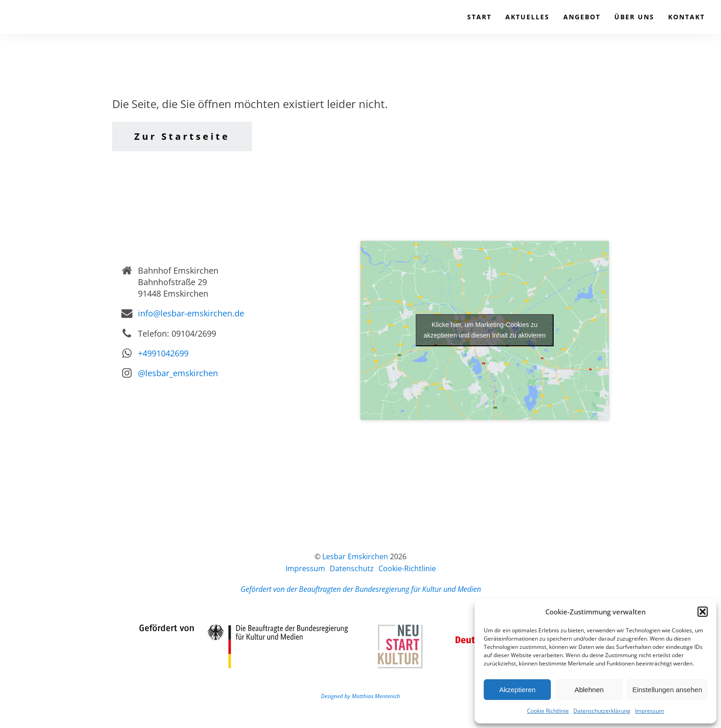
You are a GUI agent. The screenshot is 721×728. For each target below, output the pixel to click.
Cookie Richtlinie (548, 711)
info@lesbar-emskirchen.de (191, 313)
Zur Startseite (182, 136)
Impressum (649, 711)
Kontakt (687, 17)
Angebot (582, 17)
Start (479, 17)
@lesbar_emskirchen (178, 373)
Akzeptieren (517, 690)
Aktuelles (527, 17)
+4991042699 (163, 353)
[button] (703, 612)
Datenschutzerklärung (602, 711)
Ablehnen (589, 690)
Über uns (634, 17)
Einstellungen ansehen (667, 690)
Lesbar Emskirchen (355, 556)
